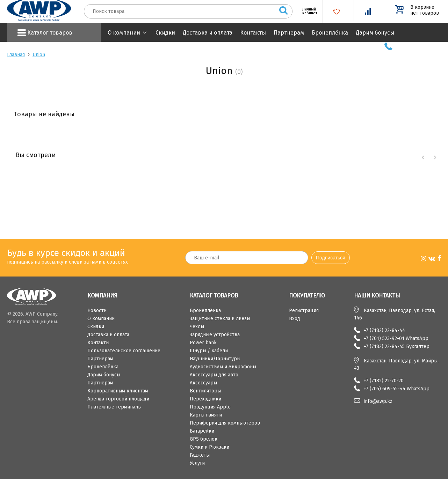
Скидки (165, 33)
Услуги (197, 463)
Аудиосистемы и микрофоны (223, 367)
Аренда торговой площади (118, 399)
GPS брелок (204, 439)
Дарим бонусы (375, 33)
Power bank (203, 343)
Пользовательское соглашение (124, 351)
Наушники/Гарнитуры (215, 359)
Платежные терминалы (114, 407)
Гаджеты (200, 455)
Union (39, 55)
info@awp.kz (378, 401)
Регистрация (304, 311)
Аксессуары (203, 383)
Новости (97, 311)
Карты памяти (206, 415)
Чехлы (197, 327)
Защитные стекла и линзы (220, 319)
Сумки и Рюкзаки (209, 447)
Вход (295, 319)
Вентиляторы (205, 391)
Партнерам (289, 33)
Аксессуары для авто (214, 375)
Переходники (205, 399)
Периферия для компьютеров (225, 423)
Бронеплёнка (330, 33)
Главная (16, 55)
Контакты (253, 33)
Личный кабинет (307, 11)
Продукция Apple (210, 407)
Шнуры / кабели (209, 351)
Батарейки (202, 431)
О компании (124, 33)
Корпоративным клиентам (118, 391)
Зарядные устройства (215, 335)
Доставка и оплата (208, 33)
